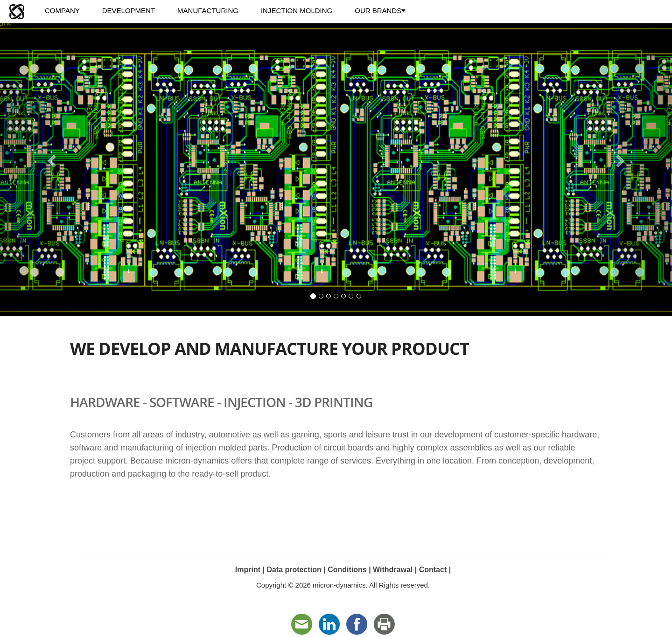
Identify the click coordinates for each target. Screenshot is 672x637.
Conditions (347, 570)
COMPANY (62, 10)
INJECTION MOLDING (297, 10)
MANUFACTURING (208, 10)
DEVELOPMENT (129, 10)
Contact (433, 570)
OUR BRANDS (380, 10)
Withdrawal (393, 570)
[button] (50, 158)
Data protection (294, 570)
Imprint (248, 570)
